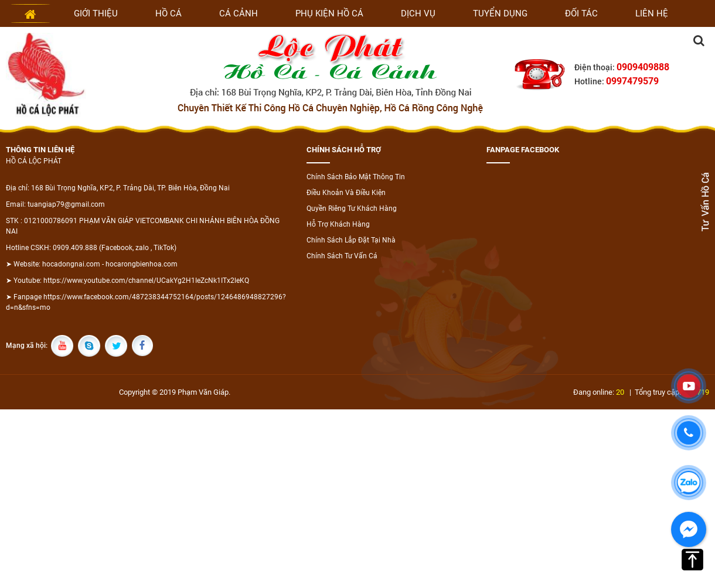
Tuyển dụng (500, 13)
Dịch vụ (418, 13)
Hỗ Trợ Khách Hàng (338, 224)
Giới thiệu (96, 13)
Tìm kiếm (699, 40)
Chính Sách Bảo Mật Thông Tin (356, 177)
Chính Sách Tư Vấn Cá (342, 256)
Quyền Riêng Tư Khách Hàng (352, 208)
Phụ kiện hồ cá (329, 13)
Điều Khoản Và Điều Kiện (346, 193)
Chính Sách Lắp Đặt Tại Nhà (351, 240)
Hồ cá (168, 13)
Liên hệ (652, 13)
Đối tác (581, 13)
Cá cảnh (239, 13)
